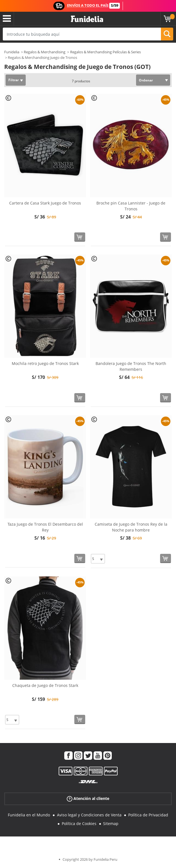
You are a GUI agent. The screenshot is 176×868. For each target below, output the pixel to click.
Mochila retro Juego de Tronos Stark (45, 363)
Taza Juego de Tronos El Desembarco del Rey (45, 527)
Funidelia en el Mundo (29, 815)
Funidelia (12, 52)
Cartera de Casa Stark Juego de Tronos (45, 203)
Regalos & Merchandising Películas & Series (105, 52)
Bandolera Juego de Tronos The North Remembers (131, 366)
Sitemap (111, 823)
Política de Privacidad (148, 815)
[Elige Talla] (98, 559)
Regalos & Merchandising (45, 52)
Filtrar (14, 80)
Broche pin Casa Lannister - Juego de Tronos (131, 206)
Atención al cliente (88, 799)
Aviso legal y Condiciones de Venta (89, 815)
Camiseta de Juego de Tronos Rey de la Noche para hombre (131, 527)
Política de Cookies (79, 823)
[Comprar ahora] (80, 237)
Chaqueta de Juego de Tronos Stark (45, 685)
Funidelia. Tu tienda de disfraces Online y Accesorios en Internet (87, 19)
